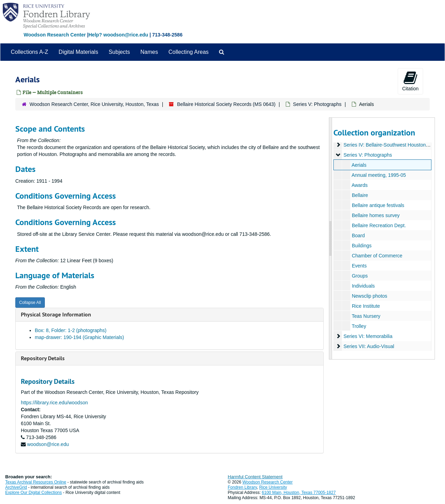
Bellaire (360, 195)
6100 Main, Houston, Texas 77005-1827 (299, 493)
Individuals (363, 286)
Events (359, 266)
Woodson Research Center (55, 35)
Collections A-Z (30, 52)
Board (358, 236)
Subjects (119, 52)
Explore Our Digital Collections (34, 493)
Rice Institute (366, 306)
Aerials (359, 165)
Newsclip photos (369, 296)
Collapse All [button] (30, 303)
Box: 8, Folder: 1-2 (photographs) (71, 330)
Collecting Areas (188, 52)
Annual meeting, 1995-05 (379, 175)
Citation (410, 81)
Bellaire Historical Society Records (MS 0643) (226, 104)
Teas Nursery (366, 316)
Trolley (359, 326)
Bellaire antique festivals (378, 205)
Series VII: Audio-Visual (369, 346)
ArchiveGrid (16, 487)
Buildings (361, 246)
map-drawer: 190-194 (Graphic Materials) (79, 337)
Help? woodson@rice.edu (118, 35)
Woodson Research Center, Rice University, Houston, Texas (94, 104)
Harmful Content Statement (255, 477)
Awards (359, 185)
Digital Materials (79, 52)
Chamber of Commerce (377, 256)
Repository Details (43, 358)
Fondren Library (242, 487)
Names (149, 52)
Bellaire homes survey (375, 215)
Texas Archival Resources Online (36, 482)
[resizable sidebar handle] (331, 238)
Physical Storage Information (56, 315)
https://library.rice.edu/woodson (54, 403)
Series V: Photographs (317, 104)
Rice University (273, 487)
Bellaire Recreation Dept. (379, 225)
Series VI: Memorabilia (368, 336)
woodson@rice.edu (48, 444)
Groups (359, 276)
